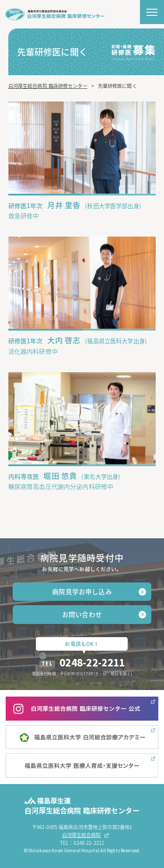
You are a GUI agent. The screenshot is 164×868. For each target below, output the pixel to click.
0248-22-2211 (92, 662)
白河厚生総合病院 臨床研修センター (48, 86)
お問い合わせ (82, 614)
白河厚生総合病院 (82, 835)
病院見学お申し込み (82, 592)
